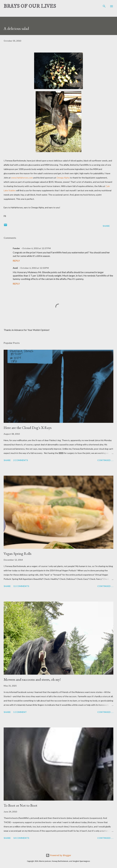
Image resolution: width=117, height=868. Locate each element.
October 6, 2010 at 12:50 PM (35, 268)
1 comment (20, 712)
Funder (16, 248)
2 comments (21, 460)
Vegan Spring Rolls (18, 554)
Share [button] (106, 226)
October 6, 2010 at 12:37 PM (36, 248)
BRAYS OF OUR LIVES (30, 6)
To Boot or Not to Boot (20, 805)
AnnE (15, 268)
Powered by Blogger (58, 855)
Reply (16, 261)
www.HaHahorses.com (22, 178)
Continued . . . (105, 460)
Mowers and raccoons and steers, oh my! (32, 679)
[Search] (104, 5)
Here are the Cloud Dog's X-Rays (28, 428)
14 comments (21, 838)
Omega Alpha (63, 178)
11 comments (21, 586)
